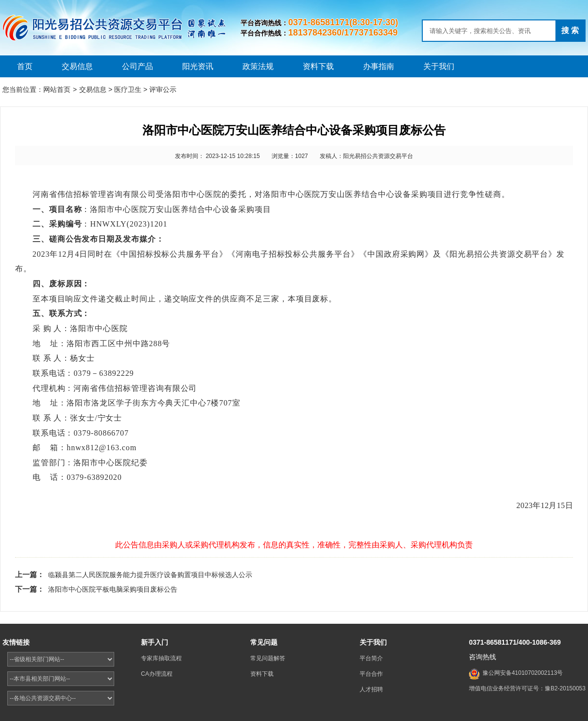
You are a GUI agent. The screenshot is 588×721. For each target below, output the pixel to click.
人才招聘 (371, 689)
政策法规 (258, 66)
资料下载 (318, 66)
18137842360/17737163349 (343, 33)
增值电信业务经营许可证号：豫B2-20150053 (527, 688)
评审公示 (163, 89)
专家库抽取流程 (161, 658)
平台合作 (371, 674)
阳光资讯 (198, 66)
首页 (25, 66)
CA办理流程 (157, 674)
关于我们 (439, 66)
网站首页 (57, 89)
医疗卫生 (128, 89)
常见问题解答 (268, 658)
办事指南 (379, 66)
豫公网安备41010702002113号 (523, 673)
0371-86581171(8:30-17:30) (343, 22)
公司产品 (138, 66)
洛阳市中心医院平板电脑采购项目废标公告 (113, 589)
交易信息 (77, 66)
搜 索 (570, 30)
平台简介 (371, 658)
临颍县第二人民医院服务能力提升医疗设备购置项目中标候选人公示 (150, 575)
